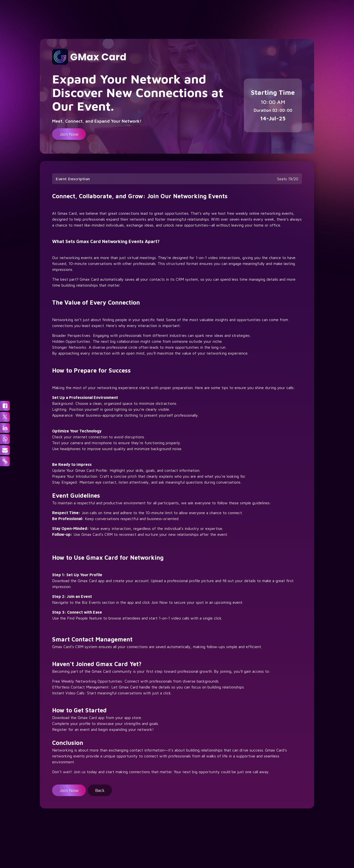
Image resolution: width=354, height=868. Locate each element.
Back (100, 790)
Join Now (69, 134)
